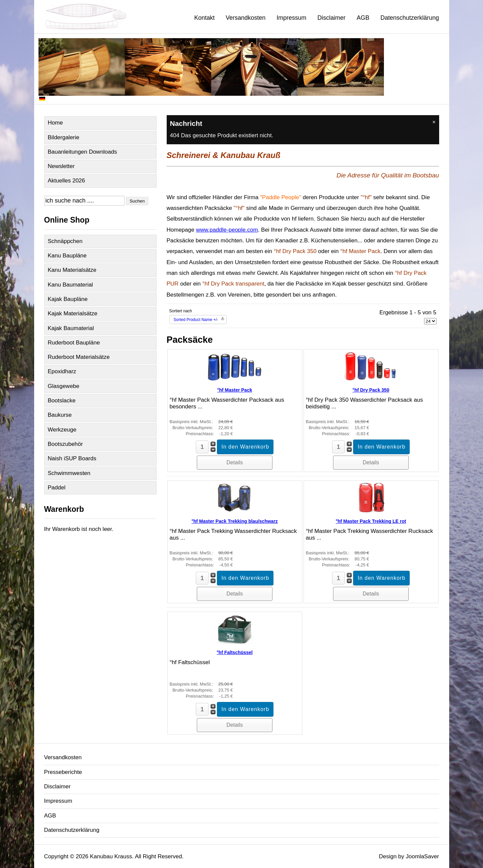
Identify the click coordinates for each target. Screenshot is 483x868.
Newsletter (61, 166)
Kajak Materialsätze (73, 313)
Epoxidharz (62, 371)
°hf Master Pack (235, 390)
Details (235, 462)
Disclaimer (331, 18)
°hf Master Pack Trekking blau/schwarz (235, 521)
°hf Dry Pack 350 (371, 390)
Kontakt (204, 18)
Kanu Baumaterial (70, 285)
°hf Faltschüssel (235, 652)
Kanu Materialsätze (72, 270)
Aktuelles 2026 (67, 181)
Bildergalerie (64, 137)
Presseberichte (63, 772)
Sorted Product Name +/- (196, 320)
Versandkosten (246, 18)
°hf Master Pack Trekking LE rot (371, 521)
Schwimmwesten (69, 473)
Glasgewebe (64, 386)
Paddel (57, 488)
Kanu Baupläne (67, 256)
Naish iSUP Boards (72, 458)
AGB (363, 18)
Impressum (291, 18)
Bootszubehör (65, 444)
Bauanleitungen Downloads (83, 152)
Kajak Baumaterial (71, 328)
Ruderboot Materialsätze (79, 357)
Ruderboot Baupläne (74, 343)
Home (55, 123)
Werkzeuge (62, 430)
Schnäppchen (65, 241)
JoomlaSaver (422, 856)
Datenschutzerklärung (410, 18)
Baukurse (60, 415)
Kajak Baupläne (68, 299)
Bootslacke (62, 401)
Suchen (137, 201)
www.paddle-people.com (227, 230)
